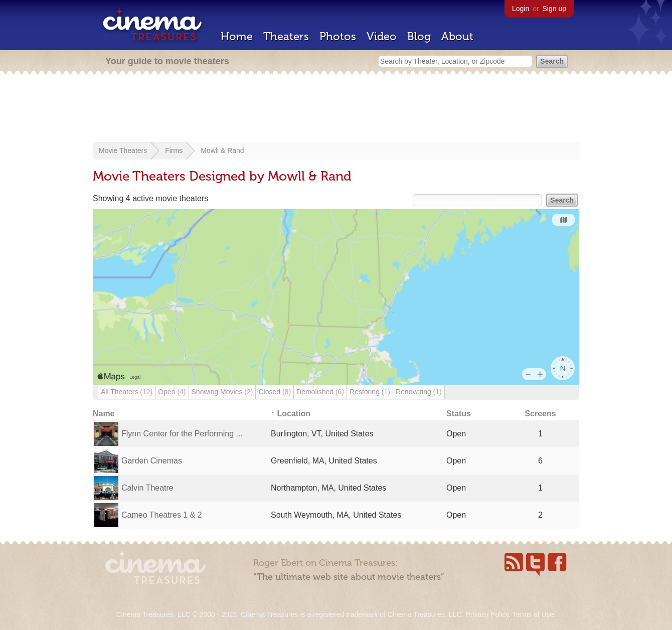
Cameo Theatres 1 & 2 (162, 515)
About (457, 36)
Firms (174, 150)
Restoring (370, 392)
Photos (338, 36)
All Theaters (127, 392)
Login (521, 9)
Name (104, 414)
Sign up (554, 9)
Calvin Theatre (147, 488)
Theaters (286, 36)
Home (237, 36)
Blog (419, 36)
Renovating (419, 392)
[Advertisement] (336, 109)
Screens (540, 414)
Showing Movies (222, 392)
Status (459, 414)
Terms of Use (533, 614)
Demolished (320, 392)
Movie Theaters (123, 150)
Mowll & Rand (222, 150)
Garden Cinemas (152, 461)
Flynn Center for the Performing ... (182, 434)
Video (382, 36)
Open (172, 392)
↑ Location (291, 414)
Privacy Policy (487, 614)
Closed (275, 392)
